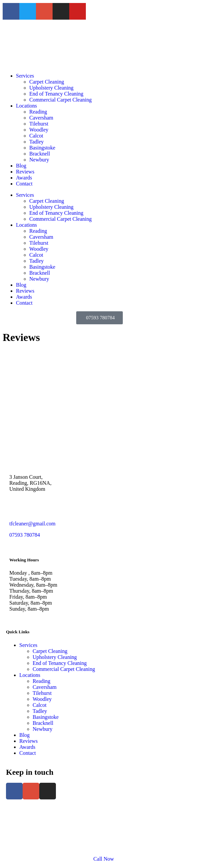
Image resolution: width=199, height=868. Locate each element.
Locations (26, 106)
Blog (21, 166)
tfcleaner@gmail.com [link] (32, 524)
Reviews (25, 172)
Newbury (39, 160)
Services (25, 76)
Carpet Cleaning (47, 82)
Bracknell (40, 154)
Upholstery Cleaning (51, 88)
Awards (24, 178)
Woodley (39, 130)
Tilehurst (39, 124)
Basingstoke (42, 148)
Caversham (41, 118)
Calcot (36, 136)
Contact (24, 184)
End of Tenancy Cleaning (56, 94)
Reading (38, 112)
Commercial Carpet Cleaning (61, 100)
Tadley (36, 142)
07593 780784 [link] (25, 535)
